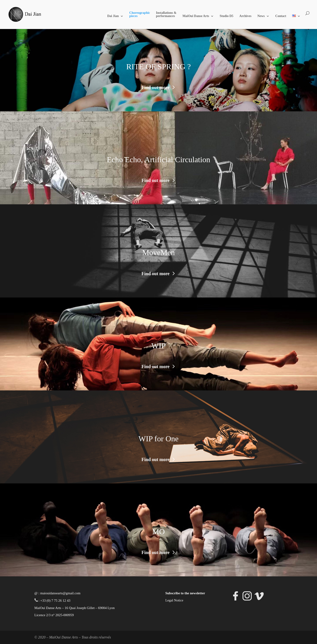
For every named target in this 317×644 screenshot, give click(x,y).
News (261, 16)
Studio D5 (227, 16)
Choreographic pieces (140, 14)
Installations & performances (166, 14)
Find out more (156, 87)
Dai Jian (113, 16)
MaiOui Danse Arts (196, 16)
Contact (281, 16)
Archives (245, 16)
